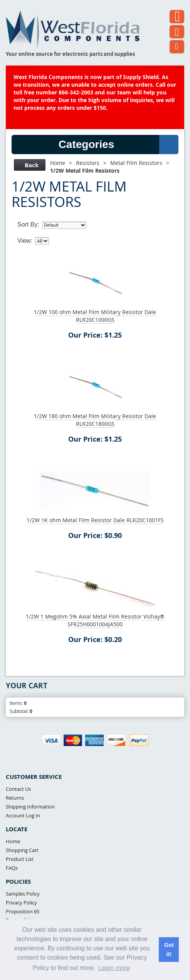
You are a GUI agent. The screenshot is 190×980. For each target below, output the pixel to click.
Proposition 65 (23, 911)
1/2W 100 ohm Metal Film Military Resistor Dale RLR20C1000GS (95, 316)
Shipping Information (30, 807)
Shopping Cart (22, 850)
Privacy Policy (21, 903)
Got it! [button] (169, 950)
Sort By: (28, 224)
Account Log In (23, 815)
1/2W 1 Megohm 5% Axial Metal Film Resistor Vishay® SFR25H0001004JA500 (95, 620)
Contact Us (18, 789)
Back (29, 165)
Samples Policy (23, 894)
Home (58, 163)
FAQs (12, 868)
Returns (15, 798)
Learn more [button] (114, 968)
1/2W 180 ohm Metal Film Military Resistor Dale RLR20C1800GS (95, 420)
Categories (119, 145)
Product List (20, 859)
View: (25, 241)
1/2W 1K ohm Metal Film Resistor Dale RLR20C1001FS (95, 520)
